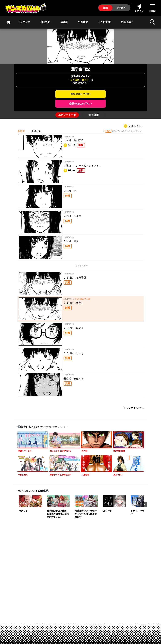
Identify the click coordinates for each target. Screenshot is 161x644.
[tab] (67, 115)
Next (144, 505)
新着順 (21, 131)
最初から (36, 131)
